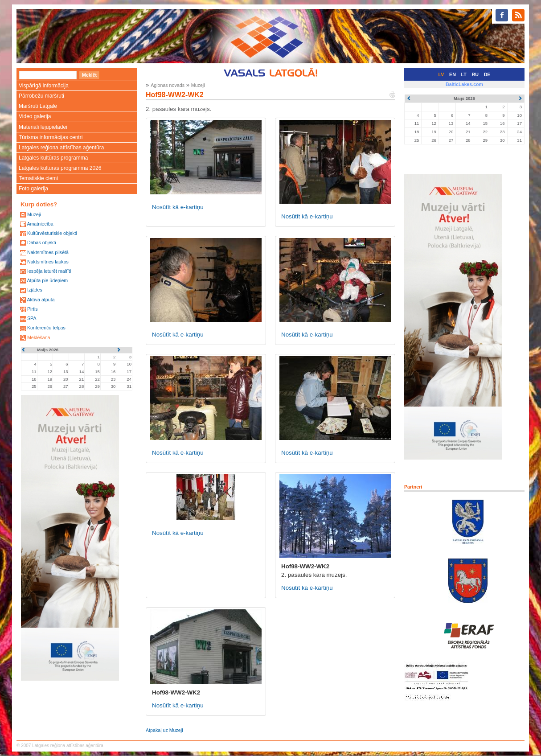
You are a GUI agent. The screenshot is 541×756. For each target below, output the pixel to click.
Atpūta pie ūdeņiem (47, 280)
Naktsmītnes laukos (48, 262)
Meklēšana (39, 337)
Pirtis (33, 309)
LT (464, 74)
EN (453, 74)
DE (487, 74)
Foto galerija (33, 189)
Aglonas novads (168, 85)
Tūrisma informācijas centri (51, 137)
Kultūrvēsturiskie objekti (52, 233)
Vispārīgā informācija (44, 86)
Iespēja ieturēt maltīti (49, 271)
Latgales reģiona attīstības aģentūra (61, 148)
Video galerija (35, 116)
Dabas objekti (42, 242)
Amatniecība (40, 224)
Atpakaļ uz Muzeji (164, 730)
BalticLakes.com (464, 84)
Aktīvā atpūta (41, 300)
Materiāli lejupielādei (43, 127)
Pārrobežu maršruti (41, 96)
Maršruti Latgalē (38, 106)
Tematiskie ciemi (38, 178)
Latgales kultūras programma (53, 158)
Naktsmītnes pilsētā (48, 252)
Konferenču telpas (46, 328)
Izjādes (35, 290)
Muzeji (34, 214)
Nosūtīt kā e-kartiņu (178, 207)
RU (475, 74)
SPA (32, 318)
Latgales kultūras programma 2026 (60, 168)
